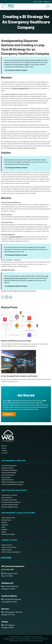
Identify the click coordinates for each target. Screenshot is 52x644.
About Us (4, 446)
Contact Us (47, 2)
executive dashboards (16, 237)
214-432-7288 (9, 570)
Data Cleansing (6, 477)
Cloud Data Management (9, 466)
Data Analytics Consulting (9, 495)
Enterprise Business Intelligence (11, 502)
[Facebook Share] (3, 297)
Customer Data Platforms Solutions (12, 484)
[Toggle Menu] (48, 6)
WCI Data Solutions (9, 639)
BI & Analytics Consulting (9, 500)
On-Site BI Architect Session (10, 505)
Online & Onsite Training (9, 547)
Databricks (5, 525)
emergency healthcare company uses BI (16, 94)
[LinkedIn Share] (11, 297)
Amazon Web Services (8, 518)
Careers (4, 448)
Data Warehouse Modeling (9, 470)
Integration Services (8, 480)
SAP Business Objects (8, 534)
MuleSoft (4, 530)
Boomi (3, 527)
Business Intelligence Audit (10, 507)
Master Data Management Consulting (13, 482)
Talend (4, 532)
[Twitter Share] (7, 297)
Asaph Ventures (26, 639)
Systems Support (7, 550)
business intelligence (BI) (20, 88)
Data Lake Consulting (8, 475)
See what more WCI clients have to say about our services (18, 291)
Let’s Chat (4, 453)
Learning (4, 450)
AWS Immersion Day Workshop (11, 552)
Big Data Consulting (7, 468)
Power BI (4, 522)
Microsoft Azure (6, 520)
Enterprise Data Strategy (9, 473)
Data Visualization (7, 498)
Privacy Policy (39, 637)
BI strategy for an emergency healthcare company (21, 148)
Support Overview (7, 545)
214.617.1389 (37, 2)
